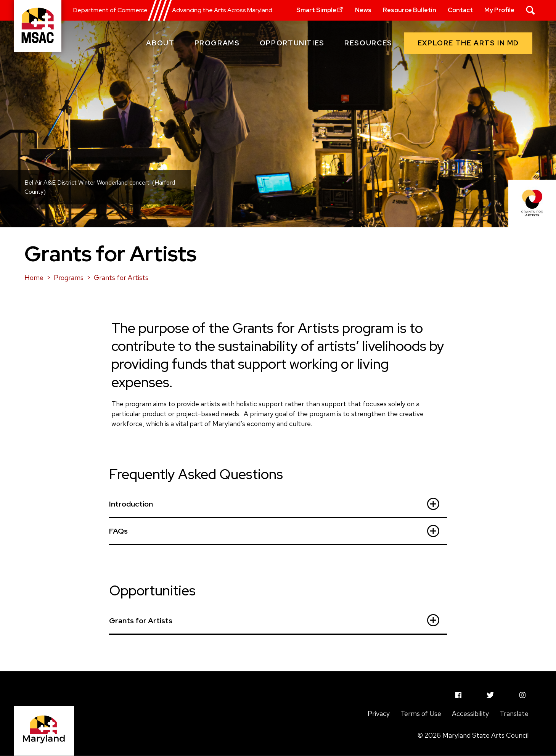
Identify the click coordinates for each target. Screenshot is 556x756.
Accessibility (470, 713)
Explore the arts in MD (468, 43)
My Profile (499, 10)
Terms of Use (421, 713)
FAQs (274, 531)
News (363, 10)
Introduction (274, 504)
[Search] (530, 10)
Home (34, 277)
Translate (514, 713)
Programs (217, 43)
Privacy (379, 713)
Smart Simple (320, 10)
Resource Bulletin (410, 10)
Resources (368, 43)
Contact (460, 10)
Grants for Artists (121, 277)
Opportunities (292, 43)
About (160, 43)
